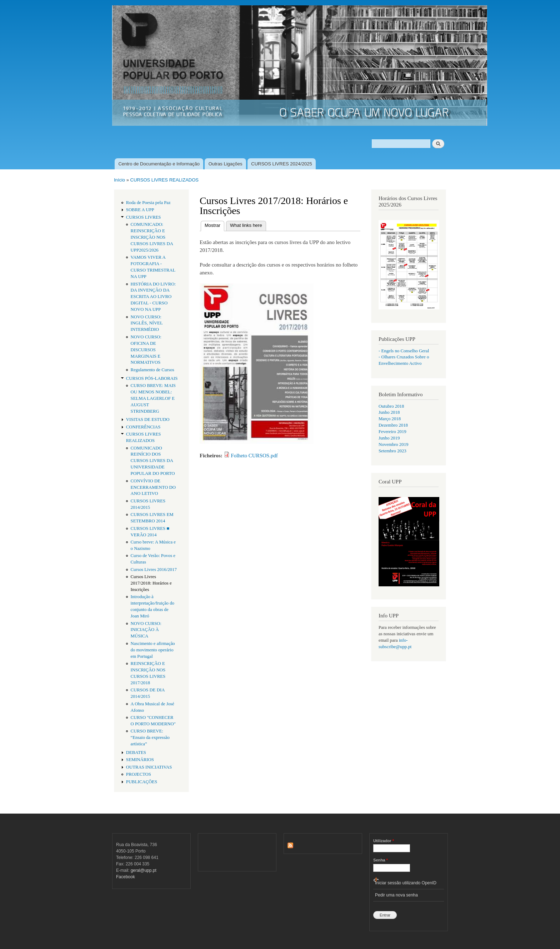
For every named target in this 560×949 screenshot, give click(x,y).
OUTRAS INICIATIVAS (149, 767)
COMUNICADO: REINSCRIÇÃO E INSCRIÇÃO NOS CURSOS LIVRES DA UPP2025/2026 (152, 237)
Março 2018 (390, 419)
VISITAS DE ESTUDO (148, 419)
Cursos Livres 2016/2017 (154, 570)
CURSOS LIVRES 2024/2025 (282, 164)
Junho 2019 (389, 438)
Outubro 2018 (391, 406)
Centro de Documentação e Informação (159, 164)
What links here (246, 225)
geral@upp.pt (144, 870)
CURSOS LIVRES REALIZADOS (164, 180)
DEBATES (136, 752)
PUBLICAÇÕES (142, 782)
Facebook (126, 877)
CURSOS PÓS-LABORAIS (152, 378)
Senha (381, 860)
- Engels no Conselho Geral (404, 351)
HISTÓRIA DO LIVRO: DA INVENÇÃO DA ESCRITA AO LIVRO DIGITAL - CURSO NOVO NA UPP (153, 297)
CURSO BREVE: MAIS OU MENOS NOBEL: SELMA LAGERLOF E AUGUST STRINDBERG (153, 398)
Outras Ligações (226, 164)
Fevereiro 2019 (392, 432)
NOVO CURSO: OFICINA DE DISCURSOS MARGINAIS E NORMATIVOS (146, 350)
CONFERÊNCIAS (143, 427)
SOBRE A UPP (140, 210)
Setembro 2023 (392, 451)
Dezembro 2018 (393, 425)
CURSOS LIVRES (144, 217)
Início (119, 180)
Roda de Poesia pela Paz (148, 203)
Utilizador (384, 841)
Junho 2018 (389, 412)
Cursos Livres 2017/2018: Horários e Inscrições (151, 583)
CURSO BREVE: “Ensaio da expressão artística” (150, 737)
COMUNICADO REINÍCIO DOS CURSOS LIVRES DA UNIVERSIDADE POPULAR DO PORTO (153, 461)
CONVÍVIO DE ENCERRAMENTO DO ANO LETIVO (153, 487)
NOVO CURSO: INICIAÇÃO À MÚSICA (146, 630)
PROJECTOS (139, 774)
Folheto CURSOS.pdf (254, 456)
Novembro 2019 (393, 444)
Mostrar (214, 225)
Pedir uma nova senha (396, 895)
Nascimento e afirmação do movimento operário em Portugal (153, 650)
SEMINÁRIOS (140, 760)
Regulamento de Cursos (152, 370)
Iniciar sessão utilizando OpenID (406, 883)
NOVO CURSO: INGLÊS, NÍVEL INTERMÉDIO (147, 323)
